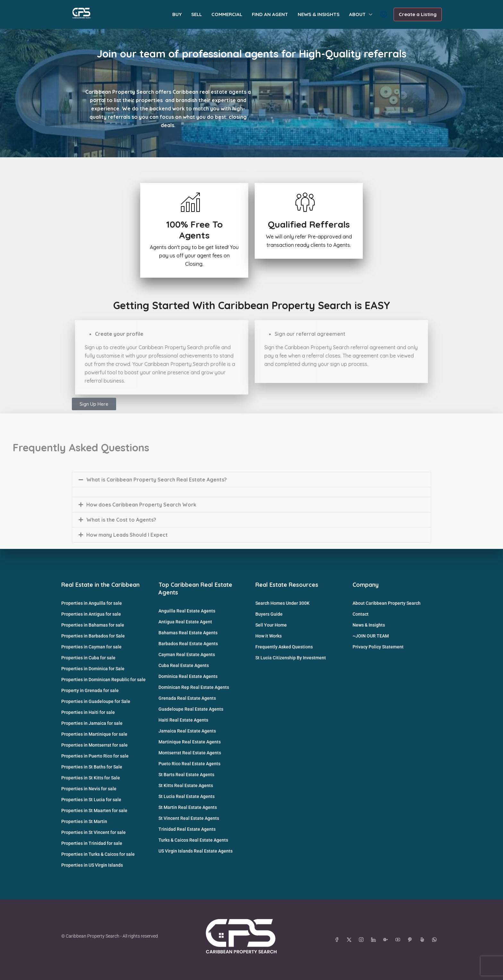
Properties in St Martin (84, 821)
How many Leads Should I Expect (127, 535)
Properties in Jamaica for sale (92, 723)
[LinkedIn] (375, 940)
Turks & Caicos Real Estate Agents (193, 840)
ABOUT (357, 14)
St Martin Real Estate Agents (188, 807)
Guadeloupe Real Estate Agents (191, 709)
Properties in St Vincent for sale (94, 832)
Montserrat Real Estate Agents (190, 753)
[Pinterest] (411, 940)
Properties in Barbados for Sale (93, 636)
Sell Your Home (271, 625)
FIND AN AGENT (270, 14)
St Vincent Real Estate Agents (189, 818)
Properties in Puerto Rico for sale (95, 756)
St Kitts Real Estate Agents (186, 785)
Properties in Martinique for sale (94, 734)
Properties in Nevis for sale (89, 789)
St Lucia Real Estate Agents (187, 796)
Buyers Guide (269, 614)
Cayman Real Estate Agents (187, 655)
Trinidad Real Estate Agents (187, 829)
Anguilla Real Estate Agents (187, 611)
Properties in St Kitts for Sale (91, 778)
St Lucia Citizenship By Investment (291, 658)
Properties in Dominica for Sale (93, 669)
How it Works (269, 636)
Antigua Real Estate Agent (185, 622)
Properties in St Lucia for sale (91, 800)
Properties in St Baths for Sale (92, 767)
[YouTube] (399, 940)
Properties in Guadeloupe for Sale (96, 701)
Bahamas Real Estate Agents (188, 633)
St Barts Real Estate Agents (186, 775)
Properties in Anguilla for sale (92, 603)
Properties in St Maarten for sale (94, 811)
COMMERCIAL (227, 14)
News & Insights (369, 625)
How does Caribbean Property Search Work (141, 505)
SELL (196, 14)
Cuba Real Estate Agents (184, 665)
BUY (177, 14)
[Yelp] (423, 940)
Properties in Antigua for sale (91, 614)
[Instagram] (362, 940)
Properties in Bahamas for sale (93, 625)
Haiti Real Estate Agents (183, 720)
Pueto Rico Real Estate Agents (189, 764)
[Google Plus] (387, 940)
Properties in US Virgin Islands (92, 865)
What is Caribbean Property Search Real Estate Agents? (157, 480)
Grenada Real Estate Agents (187, 698)
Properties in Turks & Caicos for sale (98, 854)
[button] (251, 480)
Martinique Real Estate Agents (190, 742)
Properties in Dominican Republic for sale (103, 680)
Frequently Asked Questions (284, 647)
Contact (361, 614)
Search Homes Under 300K (282, 603)
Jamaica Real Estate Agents (187, 731)
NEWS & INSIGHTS (319, 14)
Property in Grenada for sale (90, 690)
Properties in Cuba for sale (88, 658)
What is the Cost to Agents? (121, 520)
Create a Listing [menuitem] (418, 14)
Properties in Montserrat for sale (94, 745)
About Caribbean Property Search (387, 603)
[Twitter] (350, 940)
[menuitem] (384, 14)
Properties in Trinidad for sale (92, 843)
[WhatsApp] (436, 940)
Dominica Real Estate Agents (188, 676)
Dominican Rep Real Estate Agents (194, 687)
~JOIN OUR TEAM (371, 636)
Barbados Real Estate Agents (188, 644)
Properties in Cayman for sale (91, 647)
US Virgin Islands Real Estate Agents (196, 851)
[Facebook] (338, 940)
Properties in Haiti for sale (88, 712)
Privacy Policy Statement (378, 647)
